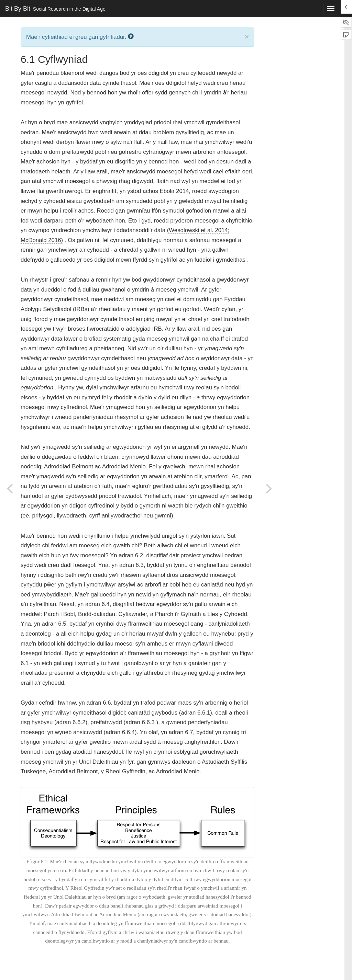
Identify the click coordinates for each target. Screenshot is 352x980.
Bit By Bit (55, 9)
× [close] (247, 37)
